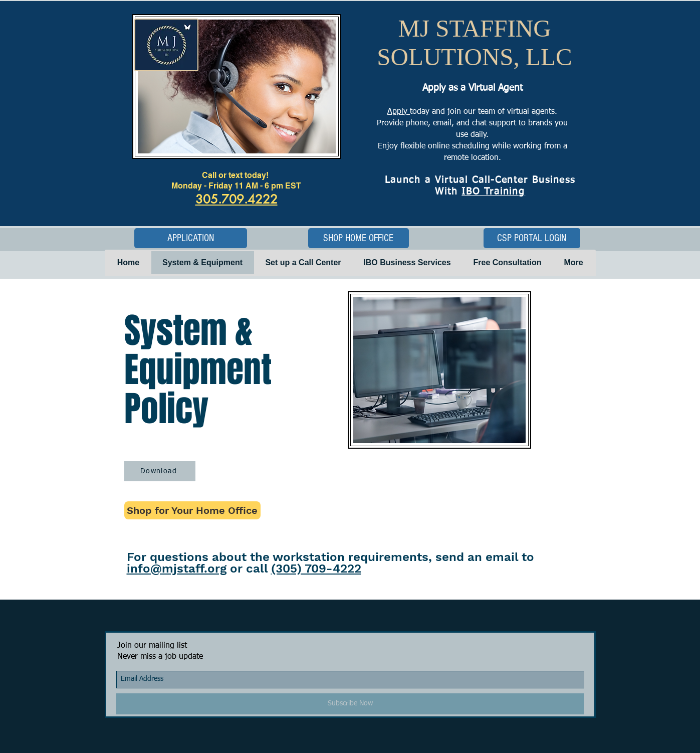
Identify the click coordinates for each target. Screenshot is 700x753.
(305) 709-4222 (316, 569)
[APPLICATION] (191, 238)
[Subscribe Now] (350, 704)
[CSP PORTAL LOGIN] (532, 238)
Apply (399, 112)
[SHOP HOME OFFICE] (359, 238)
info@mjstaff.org (177, 569)
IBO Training (493, 192)
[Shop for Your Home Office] (192, 510)
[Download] (160, 471)
